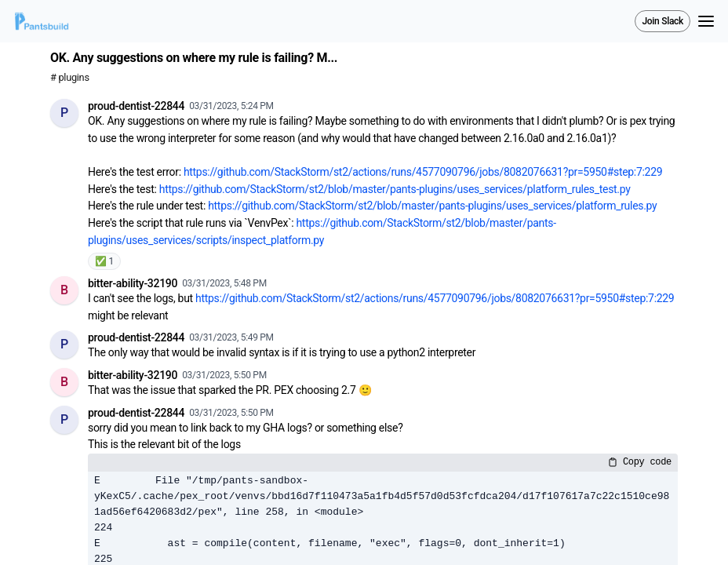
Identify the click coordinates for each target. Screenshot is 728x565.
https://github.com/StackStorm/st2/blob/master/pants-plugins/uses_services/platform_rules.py (432, 206)
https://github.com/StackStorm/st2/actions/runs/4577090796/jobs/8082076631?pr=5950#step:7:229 (423, 172)
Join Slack (662, 21)
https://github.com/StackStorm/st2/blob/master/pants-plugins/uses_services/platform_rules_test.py (395, 189)
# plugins (70, 77)
